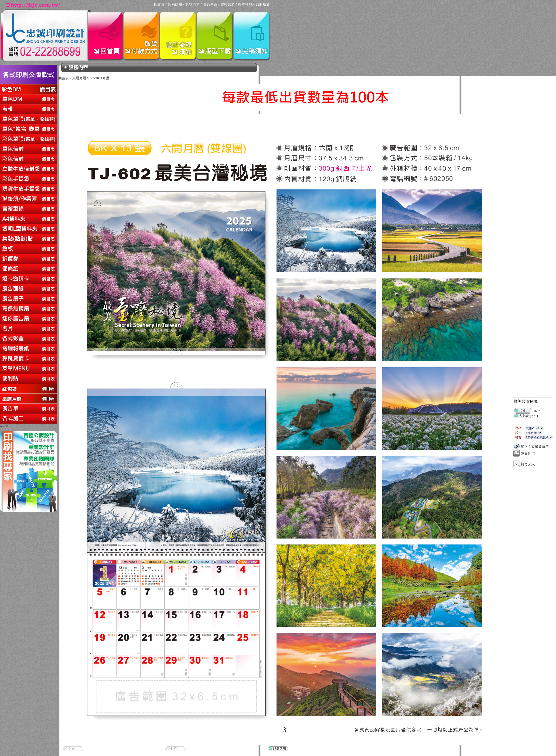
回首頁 (159, 4)
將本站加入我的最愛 (254, 4)
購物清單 (193, 4)
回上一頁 (1, 429)
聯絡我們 (228, 4)
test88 (4, 426)
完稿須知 (175, 4)
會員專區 (210, 4)
